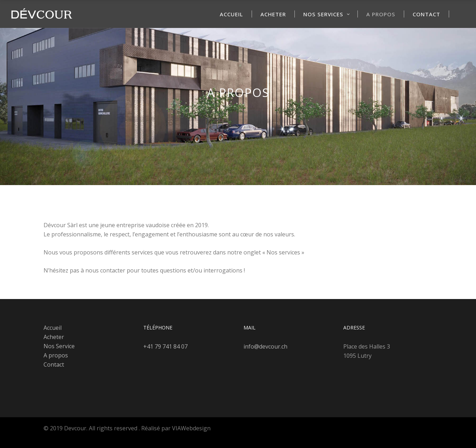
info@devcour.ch (265, 346)
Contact (54, 364)
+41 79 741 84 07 (165, 346)
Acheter (54, 337)
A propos (56, 355)
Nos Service (59, 346)
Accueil (53, 328)
